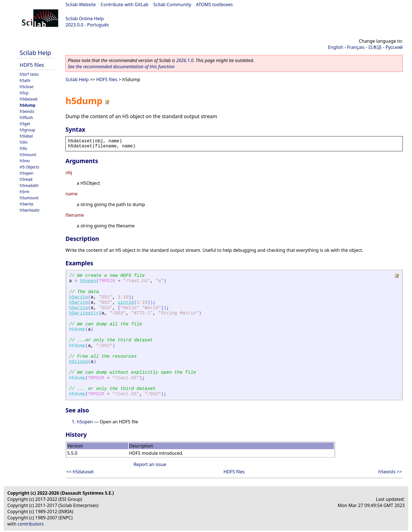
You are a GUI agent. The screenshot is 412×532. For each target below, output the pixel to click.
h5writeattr (30, 210)
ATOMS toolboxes (215, 4)
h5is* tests (29, 74)
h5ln (24, 142)
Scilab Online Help (85, 19)
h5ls (23, 148)
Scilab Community (172, 4)
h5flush (26, 117)
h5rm (25, 192)
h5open (27, 173)
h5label (26, 136)
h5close (27, 87)
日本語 (375, 47)
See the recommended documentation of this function (121, 67)
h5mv (25, 161)
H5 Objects (29, 167)
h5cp (24, 93)
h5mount (28, 155)
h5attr (25, 80)
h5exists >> (390, 472)
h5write (27, 204)
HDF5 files (32, 65)
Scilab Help (35, 53)
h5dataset (29, 99)
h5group (27, 130)
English (336, 47)
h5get (25, 124)
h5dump (28, 105)
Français (356, 47)
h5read (26, 179)
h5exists (27, 111)
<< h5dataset (80, 472)
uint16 (126, 303)
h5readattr (29, 185)
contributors (31, 524)
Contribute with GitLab (124, 4)
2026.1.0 (185, 60)
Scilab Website (81, 4)
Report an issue (150, 464)
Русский (394, 47)
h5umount (29, 198)
